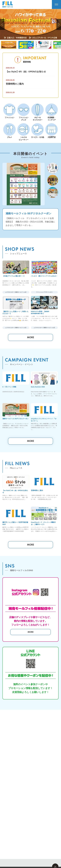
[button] (2, 24)
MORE (31, 370)
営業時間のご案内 (15, 84)
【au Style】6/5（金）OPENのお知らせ (26, 72)
